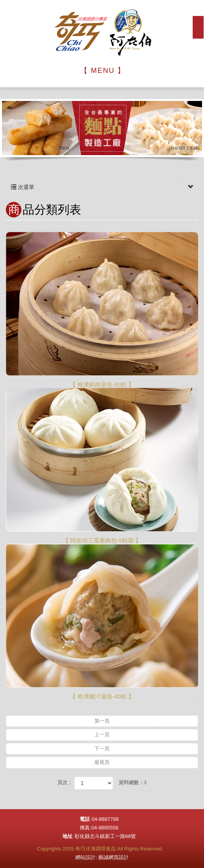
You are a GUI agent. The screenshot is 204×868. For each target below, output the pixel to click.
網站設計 (85, 857)
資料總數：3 (133, 782)
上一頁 (102, 735)
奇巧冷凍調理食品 (102, 33)
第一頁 (102, 721)
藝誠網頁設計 (114, 857)
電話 (85, 819)
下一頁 (102, 749)
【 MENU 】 (103, 71)
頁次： (65, 782)
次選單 (102, 187)
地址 (67, 836)
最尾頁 (102, 762)
